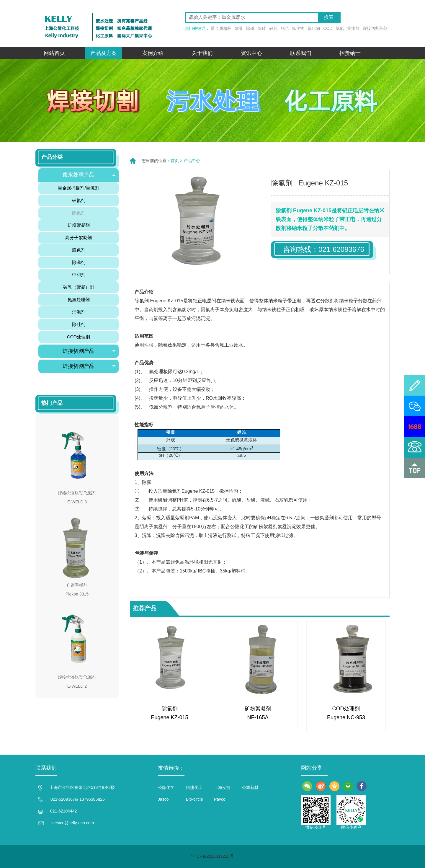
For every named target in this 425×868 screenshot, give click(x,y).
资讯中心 (251, 53)
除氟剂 (170, 709)
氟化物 (298, 28)
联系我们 (301, 53)
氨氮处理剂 (79, 300)
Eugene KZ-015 (169, 717)
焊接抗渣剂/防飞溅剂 (77, 493)
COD (328, 28)
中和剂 (79, 275)
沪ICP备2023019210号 (212, 856)
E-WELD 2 (77, 686)
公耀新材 (250, 787)
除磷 (250, 28)
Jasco (163, 799)
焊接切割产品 (89, 351)
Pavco (220, 799)
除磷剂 (79, 262)
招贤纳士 (350, 53)
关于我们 (202, 53)
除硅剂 (79, 324)
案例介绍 (153, 53)
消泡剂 (79, 312)
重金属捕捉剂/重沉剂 (78, 188)
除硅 (262, 28)
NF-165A (258, 717)
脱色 (285, 28)
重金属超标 (221, 28)
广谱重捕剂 (77, 585)
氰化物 (314, 28)
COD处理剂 (346, 709)
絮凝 (239, 28)
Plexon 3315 (77, 594)
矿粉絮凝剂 (258, 709)
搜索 (329, 17)
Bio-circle (194, 799)
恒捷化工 (194, 787)
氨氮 (340, 28)
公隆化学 (166, 787)
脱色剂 (79, 250)
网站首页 (54, 53)
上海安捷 (222, 787)
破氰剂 (79, 200)
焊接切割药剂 (375, 28)
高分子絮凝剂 (79, 238)
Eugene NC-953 (346, 717)
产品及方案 (104, 53)
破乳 (273, 28)
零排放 (353, 28)
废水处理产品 (89, 175)
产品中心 (192, 161)
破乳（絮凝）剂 (79, 287)
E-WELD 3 (77, 502)
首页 (175, 161)
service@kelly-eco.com (73, 823)
